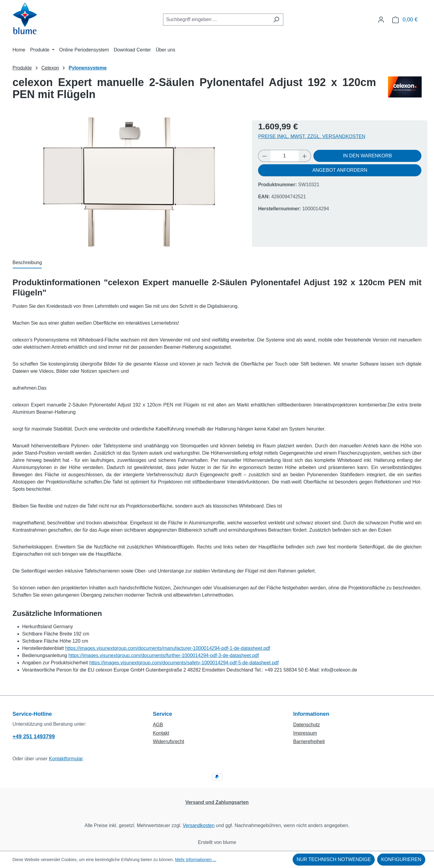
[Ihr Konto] (381, 20)
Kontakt (161, 733)
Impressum (305, 733)
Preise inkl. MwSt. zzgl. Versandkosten (312, 136)
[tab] (27, 263)
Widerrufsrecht (168, 741)
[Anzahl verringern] (264, 156)
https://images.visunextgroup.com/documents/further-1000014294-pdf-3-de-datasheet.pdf (163, 655)
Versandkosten (199, 825)
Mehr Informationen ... (196, 860)
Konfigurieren (401, 859)
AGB (158, 725)
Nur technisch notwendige (334, 859)
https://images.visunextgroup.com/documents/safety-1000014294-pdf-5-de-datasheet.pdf (184, 663)
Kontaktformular (66, 759)
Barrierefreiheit (309, 741)
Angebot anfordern (340, 170)
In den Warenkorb (367, 156)
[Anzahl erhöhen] (305, 156)
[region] (129, 182)
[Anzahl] (285, 156)
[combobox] (216, 20)
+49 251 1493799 (34, 737)
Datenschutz (307, 725)
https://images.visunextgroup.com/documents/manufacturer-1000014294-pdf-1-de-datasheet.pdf (168, 648)
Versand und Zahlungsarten (217, 802)
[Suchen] (276, 20)
